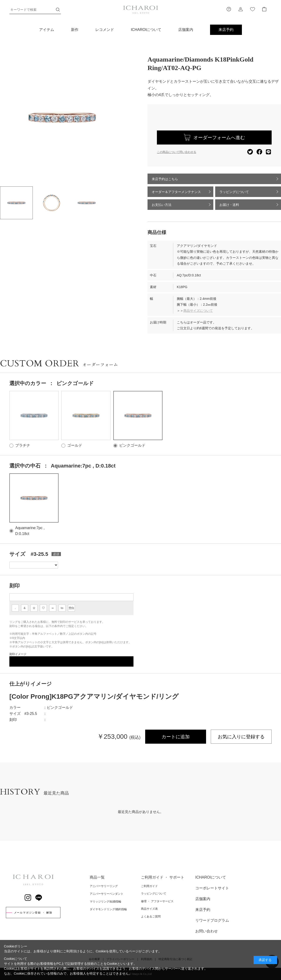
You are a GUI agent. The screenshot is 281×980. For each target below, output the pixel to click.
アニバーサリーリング (104, 886)
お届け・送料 (229, 205)
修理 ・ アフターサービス (157, 901)
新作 (75, 30)
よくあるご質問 (151, 917)
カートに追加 (176, 737)
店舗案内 (186, 30)
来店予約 (226, 30)
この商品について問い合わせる (177, 152)
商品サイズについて (198, 311)
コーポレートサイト (212, 888)
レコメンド (105, 30)
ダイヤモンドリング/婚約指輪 (108, 909)
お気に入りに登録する (241, 737)
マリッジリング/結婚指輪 (105, 902)
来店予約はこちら (165, 179)
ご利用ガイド (149, 886)
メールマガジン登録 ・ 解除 (33, 913)
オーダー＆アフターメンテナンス (176, 192)
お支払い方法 (162, 205)
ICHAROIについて (146, 30)
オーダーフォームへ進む (219, 137)
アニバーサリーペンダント (107, 894)
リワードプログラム (212, 920)
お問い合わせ (207, 931)
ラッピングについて (234, 192)
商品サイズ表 (149, 909)
